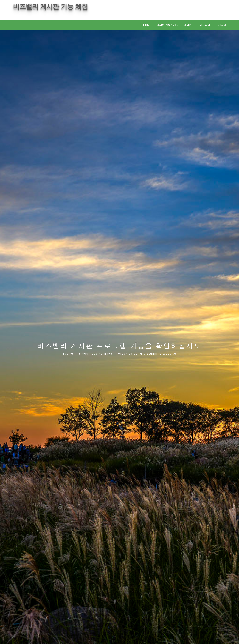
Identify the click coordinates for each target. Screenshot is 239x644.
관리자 (222, 25)
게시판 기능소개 (167, 25)
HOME (147, 25)
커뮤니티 (206, 25)
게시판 (189, 25)
